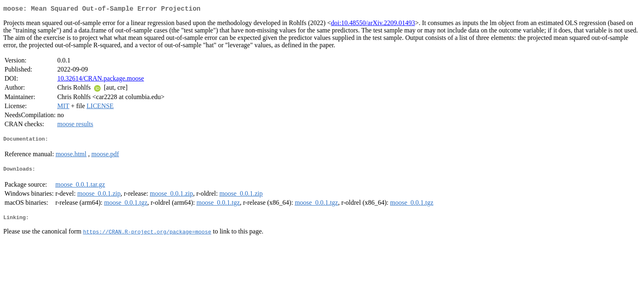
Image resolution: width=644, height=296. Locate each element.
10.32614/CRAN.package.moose (100, 80)
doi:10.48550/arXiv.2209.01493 (373, 24)
